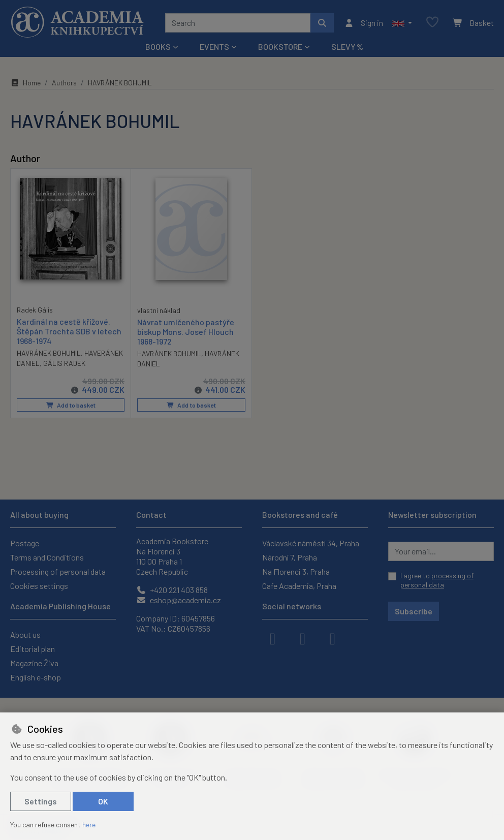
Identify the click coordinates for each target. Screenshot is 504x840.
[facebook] (272, 638)
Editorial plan (33, 649)
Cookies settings (39, 586)
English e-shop (36, 677)
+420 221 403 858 (172, 590)
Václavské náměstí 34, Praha (311, 543)
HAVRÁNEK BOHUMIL (49, 353)
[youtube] (332, 638)
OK (103, 801)
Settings (41, 801)
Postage (25, 543)
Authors (64, 83)
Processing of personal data (58, 571)
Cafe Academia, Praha (299, 586)
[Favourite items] (432, 23)
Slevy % (347, 46)
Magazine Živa (34, 663)
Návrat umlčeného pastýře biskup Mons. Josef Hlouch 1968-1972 (186, 331)
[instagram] (302, 638)
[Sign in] (364, 23)
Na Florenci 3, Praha (296, 571)
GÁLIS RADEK (64, 363)
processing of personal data (437, 580)
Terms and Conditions (47, 557)
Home (25, 83)
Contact (151, 515)
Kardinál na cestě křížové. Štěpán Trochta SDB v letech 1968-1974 (69, 331)
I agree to (437, 580)
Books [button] (158, 46)
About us (25, 634)
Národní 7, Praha (290, 557)
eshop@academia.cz (179, 600)
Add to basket (71, 405)
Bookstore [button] (280, 46)
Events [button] (214, 46)
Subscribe (414, 611)
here (89, 825)
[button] (402, 23)
